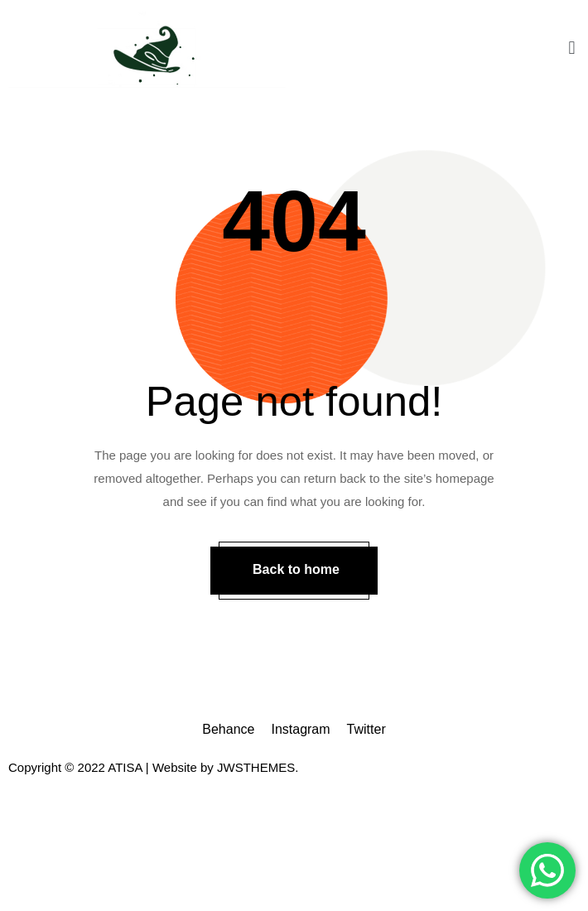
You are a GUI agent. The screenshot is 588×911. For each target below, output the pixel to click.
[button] (572, 48)
